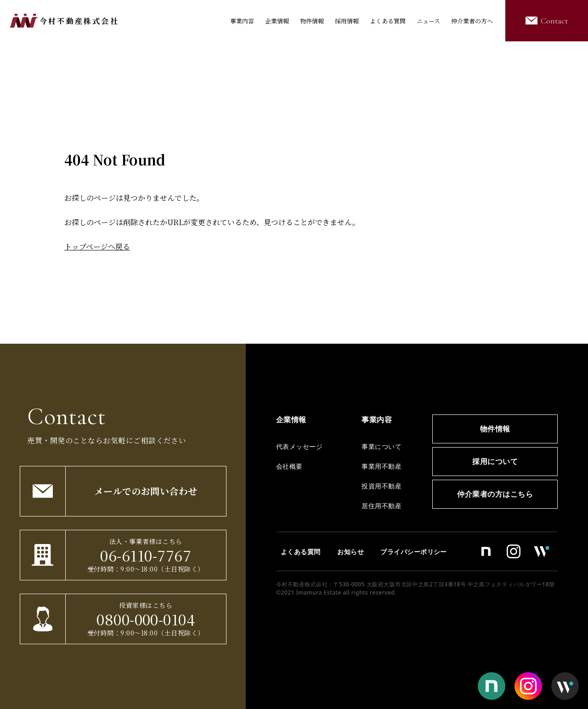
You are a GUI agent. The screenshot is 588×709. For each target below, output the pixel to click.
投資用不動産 (382, 486)
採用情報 (347, 21)
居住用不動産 (382, 506)
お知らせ (351, 552)
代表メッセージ (299, 446)
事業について (382, 446)
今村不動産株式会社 (79, 21)
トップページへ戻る (97, 247)
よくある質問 (388, 21)
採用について (495, 461)
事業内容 (242, 21)
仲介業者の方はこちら (495, 494)
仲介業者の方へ (472, 21)
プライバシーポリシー (414, 552)
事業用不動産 (382, 466)
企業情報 (277, 21)
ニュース (428, 21)
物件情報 (312, 21)
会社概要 (289, 466)
